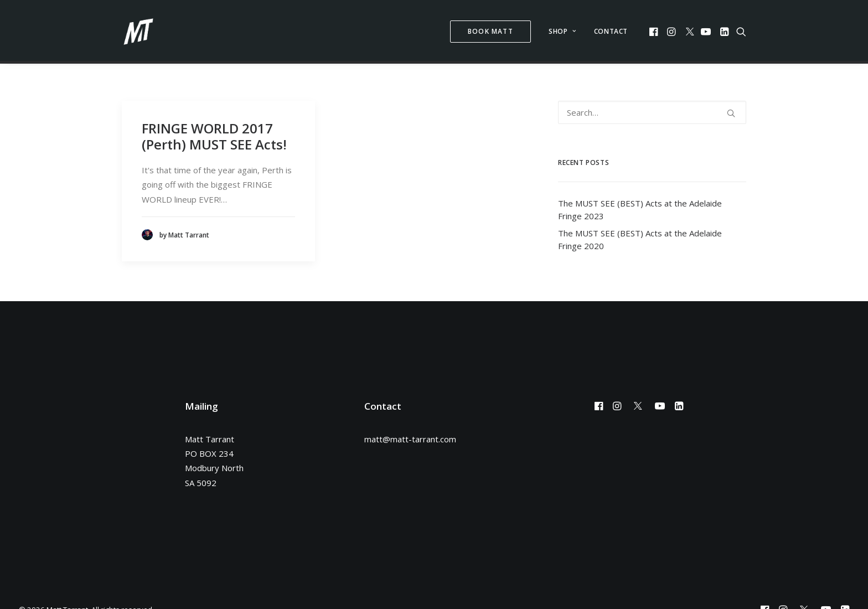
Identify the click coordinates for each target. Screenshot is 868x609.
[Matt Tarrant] (138, 32)
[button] (655, 32)
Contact (611, 31)
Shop (562, 31)
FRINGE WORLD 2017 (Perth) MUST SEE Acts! (214, 130)
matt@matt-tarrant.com (410, 433)
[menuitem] (490, 32)
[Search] (652, 106)
